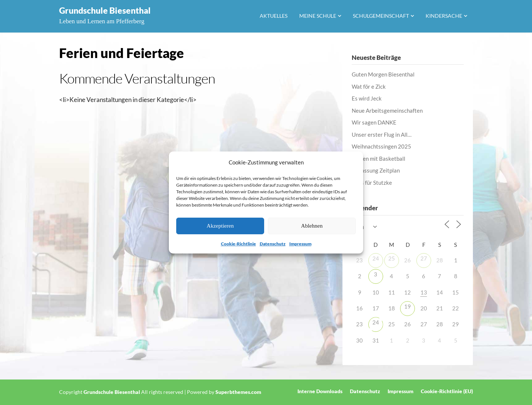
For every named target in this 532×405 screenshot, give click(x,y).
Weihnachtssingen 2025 (381, 146)
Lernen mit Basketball (378, 159)
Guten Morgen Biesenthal (383, 74)
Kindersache (444, 16)
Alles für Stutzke (372, 183)
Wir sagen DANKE (374, 122)
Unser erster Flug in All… (382, 135)
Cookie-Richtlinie (238, 244)
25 (392, 258)
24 (376, 258)
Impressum (300, 244)
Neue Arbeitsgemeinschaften (387, 110)
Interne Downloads (320, 391)
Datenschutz (273, 244)
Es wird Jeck (367, 98)
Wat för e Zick (369, 86)
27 (424, 258)
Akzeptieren (220, 226)
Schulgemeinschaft (381, 16)
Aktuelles (274, 16)
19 (407, 306)
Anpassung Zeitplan (376, 170)
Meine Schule (318, 16)
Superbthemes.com (238, 392)
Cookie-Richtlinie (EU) (447, 391)
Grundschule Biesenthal (105, 10)
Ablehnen (312, 226)
